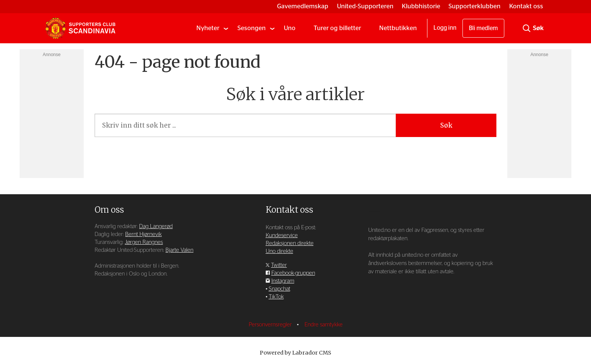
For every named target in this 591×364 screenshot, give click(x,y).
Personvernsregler (271, 325)
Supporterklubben (475, 6)
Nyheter (208, 28)
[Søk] (527, 28)
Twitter (279, 265)
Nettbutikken (398, 28)
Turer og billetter (337, 28)
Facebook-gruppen (293, 273)
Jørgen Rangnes (144, 242)
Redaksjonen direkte (290, 243)
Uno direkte (279, 251)
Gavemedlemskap (303, 6)
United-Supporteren (365, 6)
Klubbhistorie (421, 6)
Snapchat (279, 289)
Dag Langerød (156, 226)
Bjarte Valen (179, 250)
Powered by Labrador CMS (295, 353)
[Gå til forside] (80, 28)
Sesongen (252, 28)
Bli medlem (483, 28)
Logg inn (445, 28)
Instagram (283, 281)
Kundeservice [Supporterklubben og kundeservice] (282, 235)
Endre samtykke (324, 325)
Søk (446, 125)
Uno (290, 28)
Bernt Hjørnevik (143, 234)
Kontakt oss (526, 6)
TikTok (276, 297)
